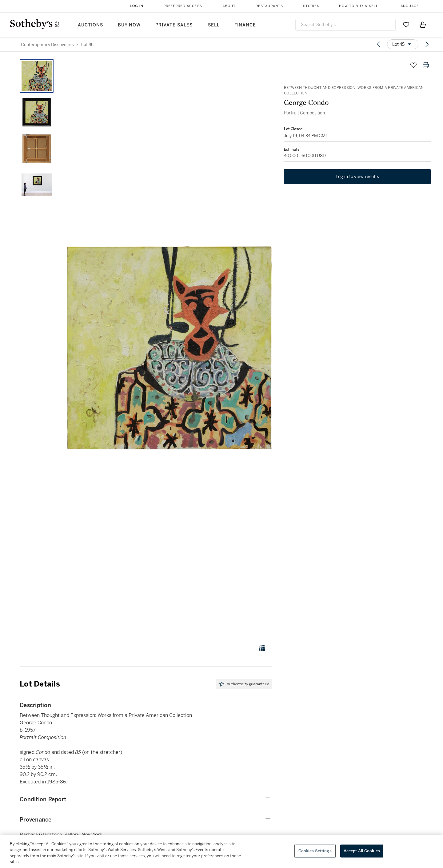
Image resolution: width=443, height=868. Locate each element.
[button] (169, 348)
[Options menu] (403, 44)
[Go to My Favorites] (406, 25)
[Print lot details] (426, 65)
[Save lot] (413, 65)
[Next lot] (427, 44)
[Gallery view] (262, 648)
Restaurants (269, 6)
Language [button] (409, 6)
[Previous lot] (378, 44)
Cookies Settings (315, 851)
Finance (245, 25)
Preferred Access (183, 6)
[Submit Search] (389, 25)
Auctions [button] (90, 25)
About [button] (229, 6)
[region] (221, 851)
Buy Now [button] (129, 25)
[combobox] (345, 25)
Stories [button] (311, 6)
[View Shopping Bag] (423, 25)
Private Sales (174, 25)
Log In (137, 6)
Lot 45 (87, 45)
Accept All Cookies (362, 851)
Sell (214, 25)
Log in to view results (357, 177)
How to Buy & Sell (359, 6)
